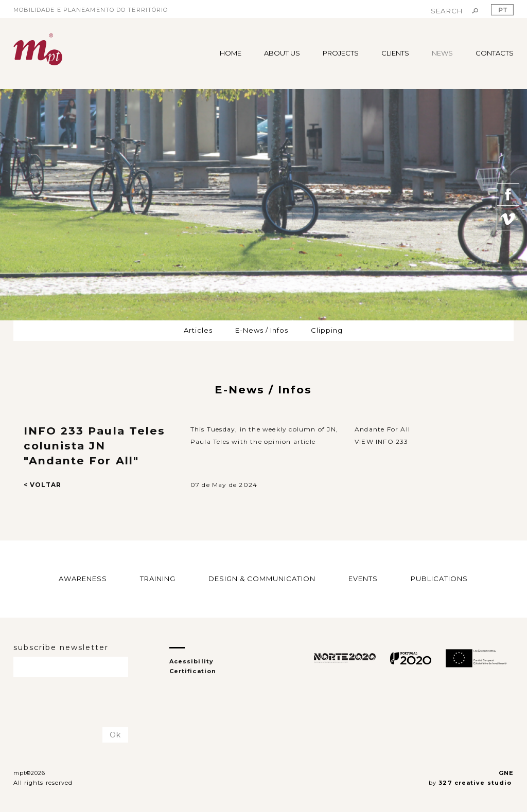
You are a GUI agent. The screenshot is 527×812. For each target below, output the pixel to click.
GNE (506, 773)
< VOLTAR (43, 485)
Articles (198, 330)
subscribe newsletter (61, 647)
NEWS (442, 53)
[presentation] (74, 702)
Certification (193, 671)
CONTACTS (495, 53)
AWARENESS (83, 579)
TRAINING (158, 579)
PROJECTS (341, 53)
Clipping (327, 330)
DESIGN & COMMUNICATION (262, 579)
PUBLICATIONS (439, 579)
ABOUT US (282, 53)
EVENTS (363, 579)
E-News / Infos (262, 330)
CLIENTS (395, 53)
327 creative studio (476, 783)
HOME (231, 53)
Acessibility (191, 661)
